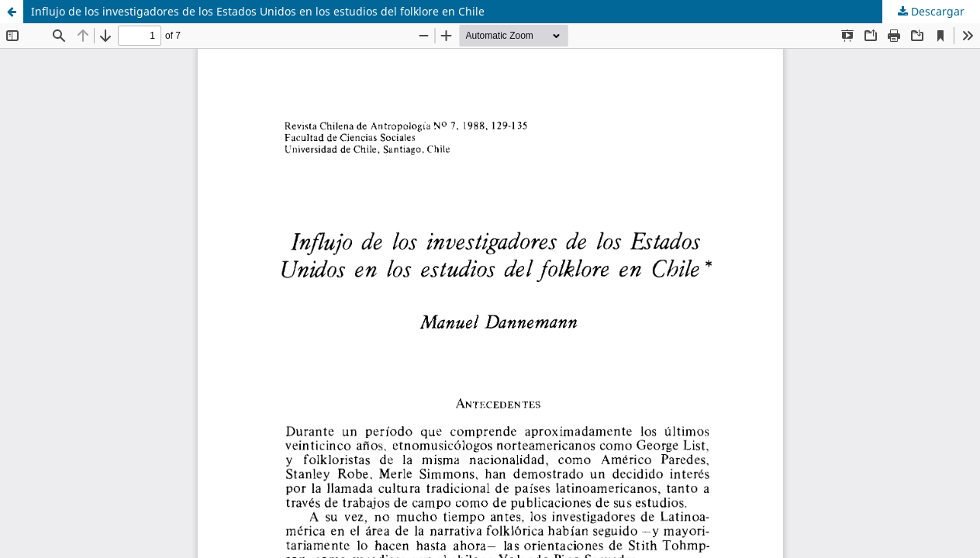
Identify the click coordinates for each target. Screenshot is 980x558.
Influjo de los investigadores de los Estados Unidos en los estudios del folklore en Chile (258, 11)
